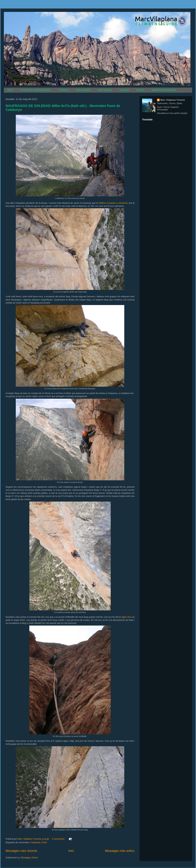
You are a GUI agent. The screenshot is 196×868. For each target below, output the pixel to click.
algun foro (127, 617)
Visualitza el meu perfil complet (172, 113)
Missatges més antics (120, 851)
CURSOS (64, 90)
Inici (71, 851)
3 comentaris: (59, 839)
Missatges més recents (21, 851)
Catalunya (36, 842)
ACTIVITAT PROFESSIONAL (36, 90)
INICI (10, 90)
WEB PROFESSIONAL (164, 90)
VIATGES (124, 90)
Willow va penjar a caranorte (113, 203)
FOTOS (141, 90)
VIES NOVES (105, 90)
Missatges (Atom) (29, 858)
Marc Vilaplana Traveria (173, 100)
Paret (44, 842)
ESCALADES (83, 90)
